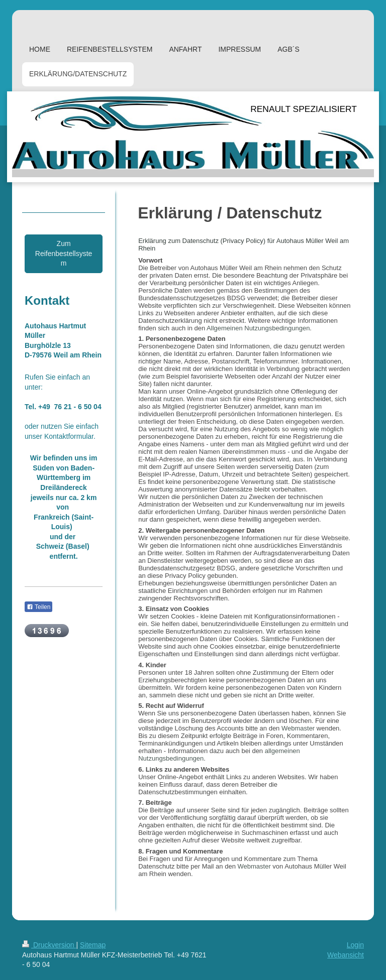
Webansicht (346, 955)
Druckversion (49, 945)
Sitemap (93, 945)
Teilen (38, 607)
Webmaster (298, 728)
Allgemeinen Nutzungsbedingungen (258, 328)
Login (355, 945)
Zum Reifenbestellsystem (64, 253)
